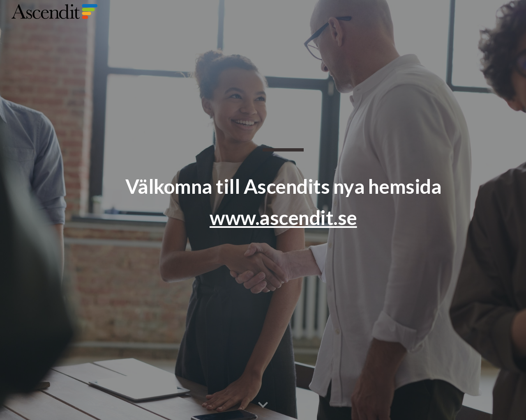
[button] (263, 405)
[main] (283, 210)
